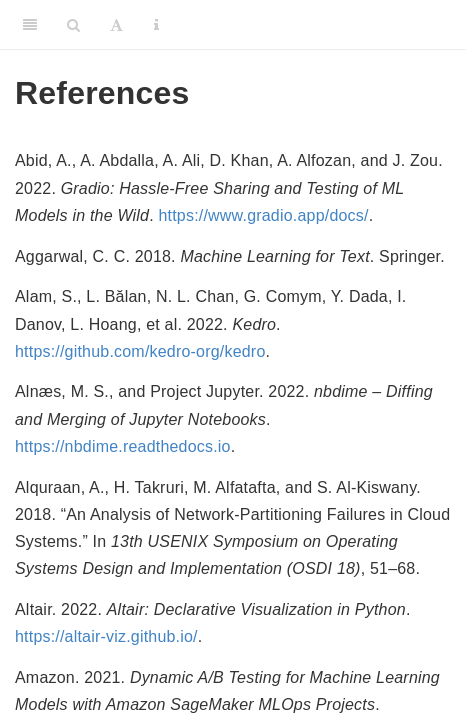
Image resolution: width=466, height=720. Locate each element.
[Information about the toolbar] (156, 25)
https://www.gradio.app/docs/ (263, 215)
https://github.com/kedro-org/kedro (140, 351)
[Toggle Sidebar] (30, 25)
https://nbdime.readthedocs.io (123, 446)
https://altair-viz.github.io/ (106, 636)
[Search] (73, 25)
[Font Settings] (116, 25)
